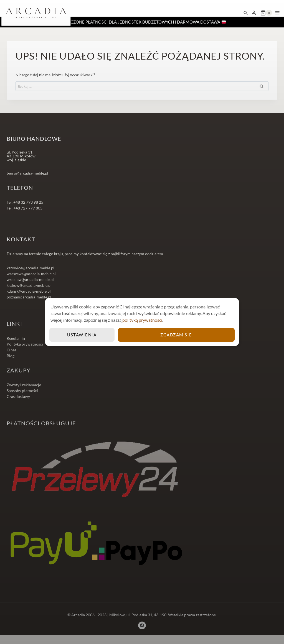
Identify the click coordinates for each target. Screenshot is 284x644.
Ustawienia (82, 335)
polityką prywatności (142, 320)
